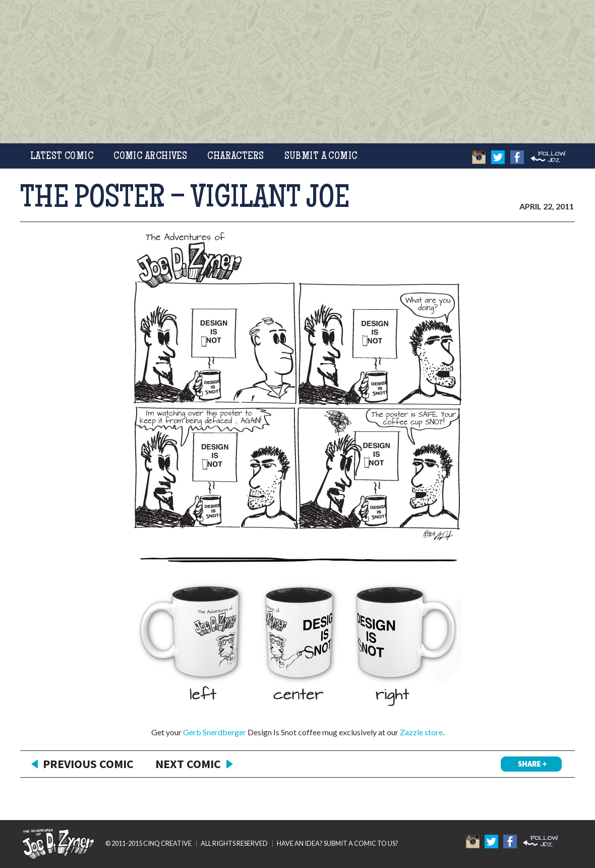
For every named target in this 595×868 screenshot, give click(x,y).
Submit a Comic (321, 157)
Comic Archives (150, 157)
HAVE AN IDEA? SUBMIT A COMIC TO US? (338, 843)
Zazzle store (421, 732)
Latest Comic (62, 157)
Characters (235, 157)
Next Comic (188, 764)
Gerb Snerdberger (215, 732)
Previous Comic (88, 764)
